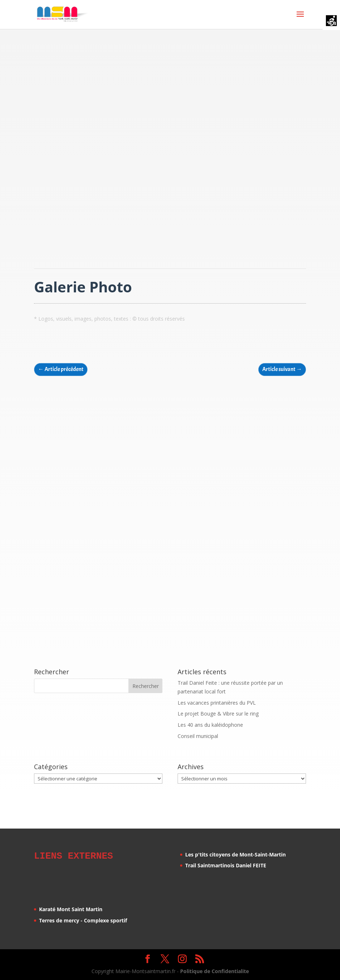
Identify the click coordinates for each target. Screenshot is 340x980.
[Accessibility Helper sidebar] (331, 21)
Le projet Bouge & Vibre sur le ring (218, 714)
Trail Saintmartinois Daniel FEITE (226, 865)
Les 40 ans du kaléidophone (210, 725)
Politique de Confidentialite (214, 970)
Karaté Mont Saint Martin (71, 908)
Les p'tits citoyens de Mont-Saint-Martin (235, 854)
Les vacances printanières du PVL (217, 703)
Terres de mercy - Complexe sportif (83, 919)
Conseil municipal (198, 736)
